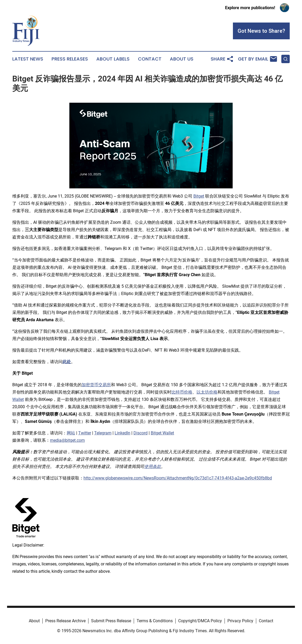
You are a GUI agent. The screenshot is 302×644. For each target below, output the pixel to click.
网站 (71, 433)
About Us (182, 59)
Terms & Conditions (155, 621)
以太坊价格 (207, 392)
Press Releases (70, 59)
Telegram (103, 433)
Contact (150, 59)
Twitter (85, 433)
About (34, 621)
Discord (141, 433)
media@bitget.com (67, 440)
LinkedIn (122, 433)
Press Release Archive (65, 621)
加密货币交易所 (96, 385)
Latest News (28, 59)
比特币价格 (182, 392)
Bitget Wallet (162, 433)
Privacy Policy (240, 621)
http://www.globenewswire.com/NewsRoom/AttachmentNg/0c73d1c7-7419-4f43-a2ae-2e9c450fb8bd (178, 478)
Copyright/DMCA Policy (200, 621)
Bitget (199, 196)
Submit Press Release (111, 621)
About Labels (113, 59)
